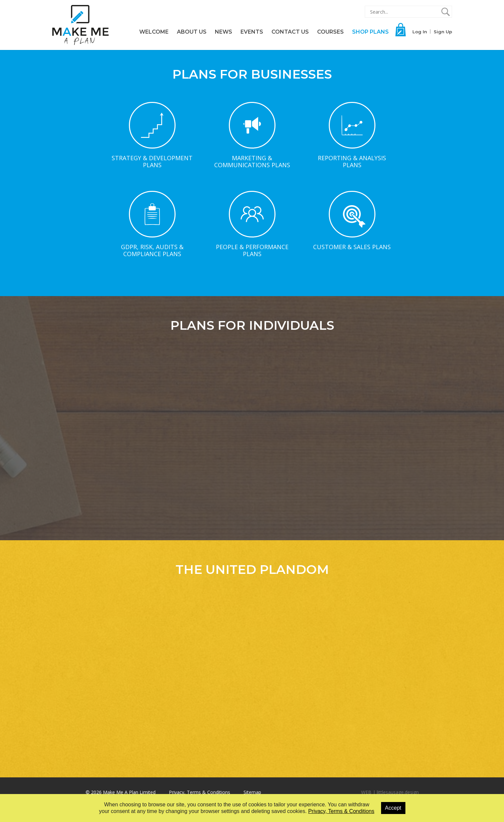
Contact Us (290, 32)
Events (252, 32)
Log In (420, 32)
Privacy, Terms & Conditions (200, 792)
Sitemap (252, 792)
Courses (330, 32)
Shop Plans (370, 32)
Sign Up (443, 32)
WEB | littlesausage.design (390, 792)
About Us (192, 32)
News (224, 32)
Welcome (154, 32)
